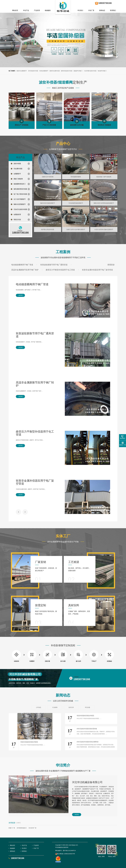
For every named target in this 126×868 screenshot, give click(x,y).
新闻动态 (102, 10)
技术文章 (71, 707)
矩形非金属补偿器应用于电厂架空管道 (97, 270)
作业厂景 (91, 10)
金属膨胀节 (17, 174)
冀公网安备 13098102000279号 (65, 854)
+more (20, 295)
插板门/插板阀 (18, 179)
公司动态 (39, 707)
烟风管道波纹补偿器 (67, 71)
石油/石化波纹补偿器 (20, 209)
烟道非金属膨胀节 (22, 71)
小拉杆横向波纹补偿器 (90, 71)
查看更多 (111, 265)
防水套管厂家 (33, 828)
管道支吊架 (17, 220)
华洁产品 (26, 10)
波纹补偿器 (17, 164)
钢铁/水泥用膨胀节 (20, 204)
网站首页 (15, 10)
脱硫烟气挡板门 (78, 71)
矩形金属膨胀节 (44, 71)
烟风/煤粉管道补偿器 (20, 189)
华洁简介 (80, 10)
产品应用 (37, 10)
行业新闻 (55, 707)
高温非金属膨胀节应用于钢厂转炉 (25, 270)
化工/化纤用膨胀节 (20, 199)
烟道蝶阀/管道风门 (20, 184)
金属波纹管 (17, 214)
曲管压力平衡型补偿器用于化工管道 (60, 270)
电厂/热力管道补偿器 (20, 194)
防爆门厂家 (12, 828)
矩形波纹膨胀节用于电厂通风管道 (54, 265)
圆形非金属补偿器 (55, 71)
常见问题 (87, 707)
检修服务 (48, 10)
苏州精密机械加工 (22, 828)
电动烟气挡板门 (102, 71)
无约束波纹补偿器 (33, 71)
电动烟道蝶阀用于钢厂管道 (22, 265)
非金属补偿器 (18, 169)
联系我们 (113, 10)
